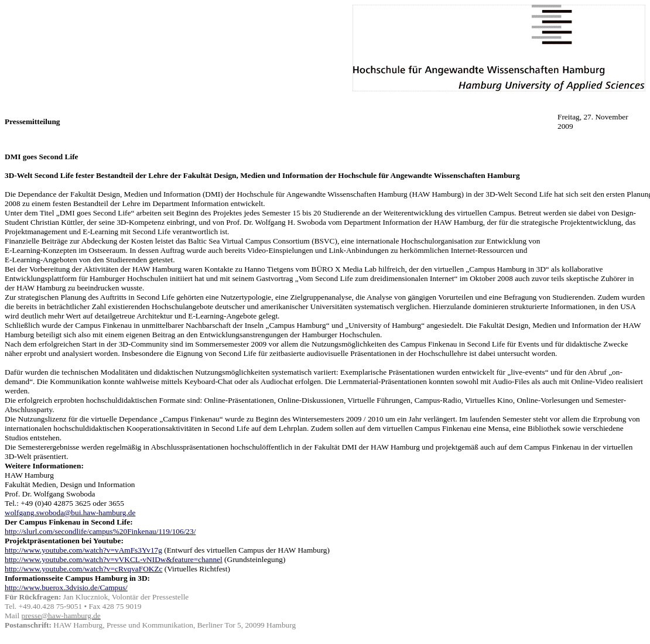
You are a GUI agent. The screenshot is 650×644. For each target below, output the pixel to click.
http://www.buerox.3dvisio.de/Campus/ (66, 588)
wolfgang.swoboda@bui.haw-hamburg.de (70, 513)
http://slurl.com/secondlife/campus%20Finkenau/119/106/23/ (100, 531)
